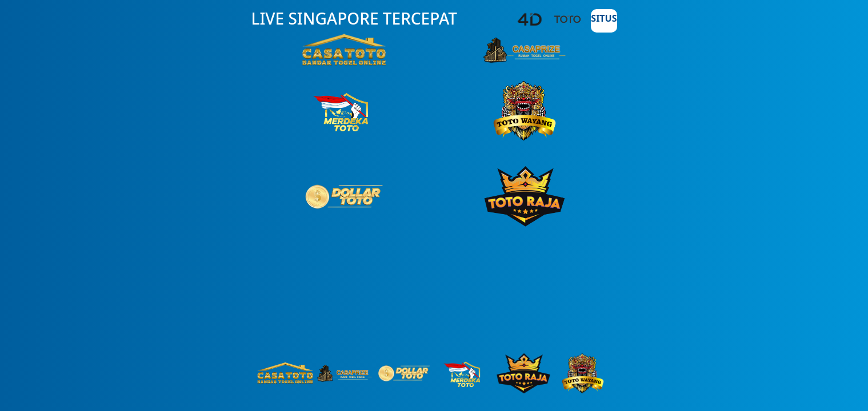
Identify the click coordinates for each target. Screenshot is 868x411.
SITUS (604, 18)
